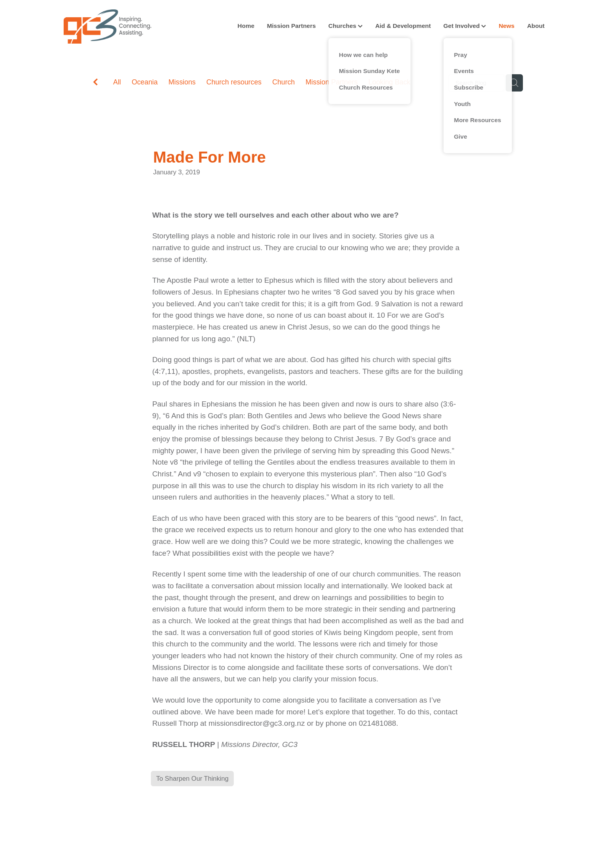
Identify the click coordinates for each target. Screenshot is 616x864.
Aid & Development (403, 26)
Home (246, 26)
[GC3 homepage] (113, 27)
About (536, 26)
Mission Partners (291, 26)
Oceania (145, 82)
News (506, 26)
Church (283, 82)
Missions (182, 82)
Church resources (234, 82)
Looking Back (390, 82)
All (117, 82)
